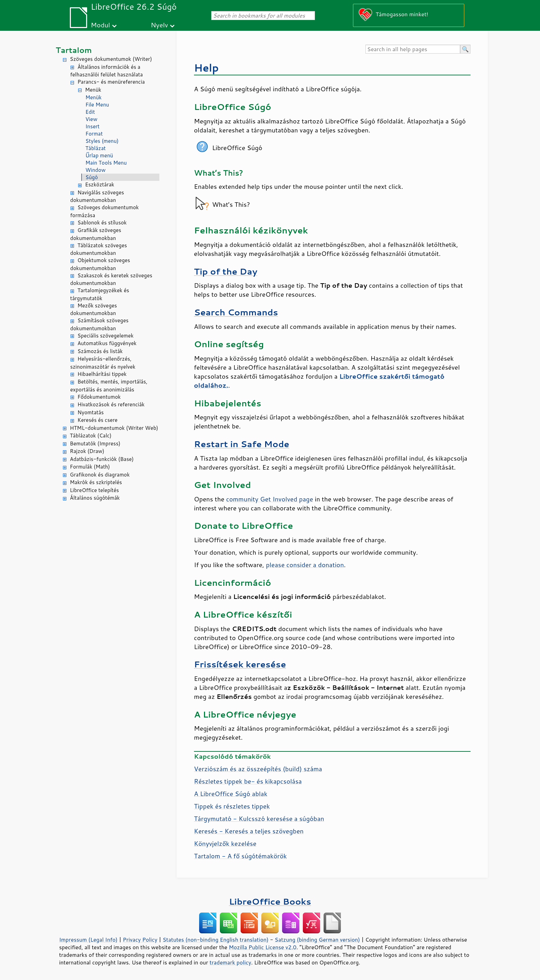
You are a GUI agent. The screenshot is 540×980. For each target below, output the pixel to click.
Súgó (92, 177)
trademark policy (230, 962)
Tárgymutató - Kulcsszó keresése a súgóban (259, 819)
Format (94, 134)
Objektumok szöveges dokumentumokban (100, 264)
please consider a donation (305, 565)
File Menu (97, 105)
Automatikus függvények (107, 343)
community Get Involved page (270, 499)
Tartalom (74, 50)
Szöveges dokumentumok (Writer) (111, 59)
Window (95, 170)
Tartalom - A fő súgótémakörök (240, 856)
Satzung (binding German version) (318, 940)
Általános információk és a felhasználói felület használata (106, 71)
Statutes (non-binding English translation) (215, 940)
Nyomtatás (91, 412)
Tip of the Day (226, 271)
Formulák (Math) (90, 467)
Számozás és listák (100, 351)
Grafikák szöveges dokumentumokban (96, 234)
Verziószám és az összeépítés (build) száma (258, 769)
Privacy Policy (140, 940)
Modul (100, 25)
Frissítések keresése (240, 664)
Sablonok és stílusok (102, 223)
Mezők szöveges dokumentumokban (94, 309)
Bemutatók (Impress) (95, 443)
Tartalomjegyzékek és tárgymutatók (100, 294)
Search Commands (236, 312)
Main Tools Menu (106, 163)
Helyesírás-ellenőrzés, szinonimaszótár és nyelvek (103, 363)
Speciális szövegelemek (105, 336)
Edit (90, 112)
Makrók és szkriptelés (96, 482)
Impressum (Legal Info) (88, 940)
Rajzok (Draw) (87, 451)
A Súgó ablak (231, 794)
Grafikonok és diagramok (100, 475)
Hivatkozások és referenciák (111, 404)
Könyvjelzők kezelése (225, 843)
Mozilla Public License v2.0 (263, 947)
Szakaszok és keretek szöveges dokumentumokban (111, 279)
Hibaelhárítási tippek (102, 374)
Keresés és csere (97, 420)
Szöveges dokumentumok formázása (104, 211)
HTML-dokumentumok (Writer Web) (114, 428)
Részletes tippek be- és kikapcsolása (248, 781)
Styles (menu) (102, 141)
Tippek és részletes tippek (232, 806)
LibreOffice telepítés (94, 490)
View (91, 119)
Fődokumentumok (99, 397)
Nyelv (159, 25)
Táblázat (96, 148)
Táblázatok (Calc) (91, 436)
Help (206, 68)
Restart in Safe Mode (242, 444)
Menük (93, 90)
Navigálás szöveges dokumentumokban (97, 196)
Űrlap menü (99, 155)
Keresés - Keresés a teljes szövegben (249, 831)
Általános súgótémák (95, 498)
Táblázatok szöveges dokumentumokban (99, 249)
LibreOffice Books (270, 901)
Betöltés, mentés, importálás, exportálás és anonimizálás (109, 386)
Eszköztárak (100, 184)
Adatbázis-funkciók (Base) (102, 459)
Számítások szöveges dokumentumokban (99, 324)
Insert (92, 126)
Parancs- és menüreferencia (111, 82)
